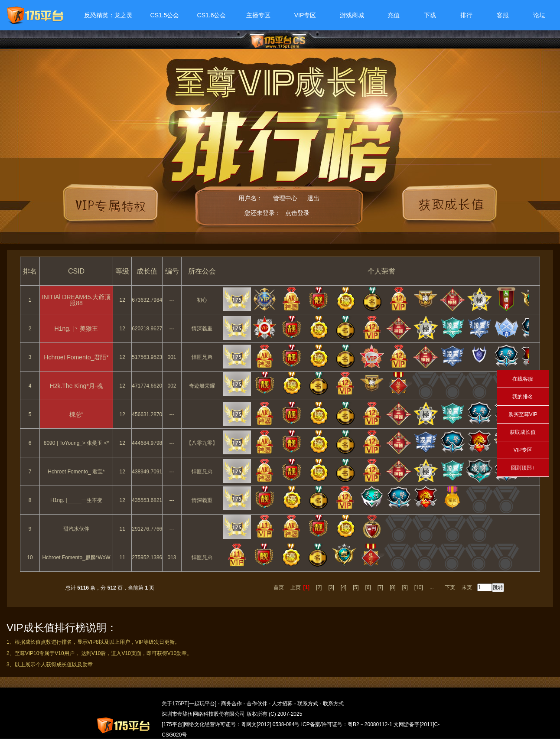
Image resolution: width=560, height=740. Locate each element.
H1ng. (77, 329)
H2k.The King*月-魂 (77, 386)
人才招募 (282, 704)
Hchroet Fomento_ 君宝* (76, 472)
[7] (380, 587)
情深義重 (202, 329)
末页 (467, 587)
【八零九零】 (202, 443)
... (432, 587)
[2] (319, 587)
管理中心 (285, 198)
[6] (368, 587)
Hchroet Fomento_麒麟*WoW (76, 557)
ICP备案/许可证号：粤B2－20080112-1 (347, 724)
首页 (279, 587)
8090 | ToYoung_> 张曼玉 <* (77, 443)
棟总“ (77, 414)
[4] (343, 587)
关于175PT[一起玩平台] (189, 704)
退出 (313, 198)
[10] (419, 587)
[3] (331, 587)
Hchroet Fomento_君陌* (76, 357)
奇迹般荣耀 (202, 386)
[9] (405, 587)
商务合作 (231, 704)
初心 (202, 300)
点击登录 (297, 213)
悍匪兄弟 (202, 357)
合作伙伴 (257, 704)
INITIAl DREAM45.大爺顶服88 (77, 300)
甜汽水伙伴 (76, 529)
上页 (296, 587)
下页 (450, 587)
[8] (392, 587)
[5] (356, 587)
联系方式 (308, 704)
